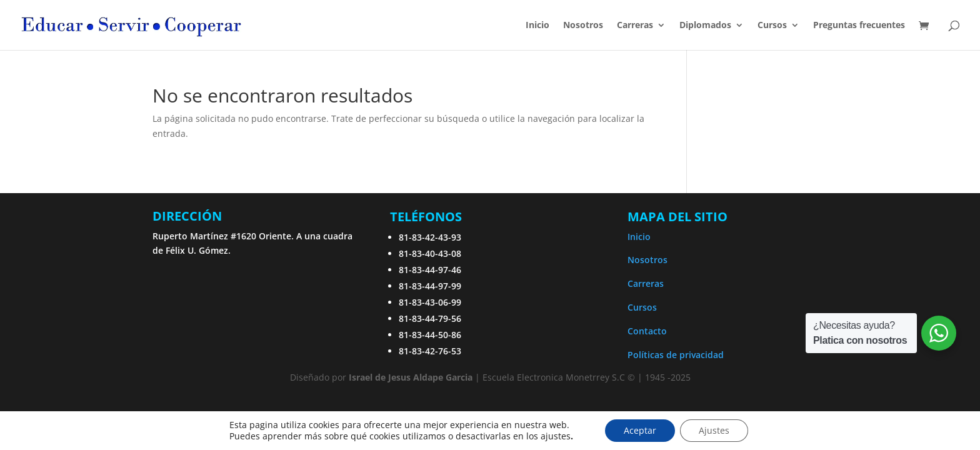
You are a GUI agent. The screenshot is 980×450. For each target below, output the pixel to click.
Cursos (772, 26)
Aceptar (640, 430)
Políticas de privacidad (676, 355)
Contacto (647, 331)
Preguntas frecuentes (859, 26)
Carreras (635, 26)
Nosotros (583, 26)
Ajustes (714, 430)
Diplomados (705, 26)
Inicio (537, 26)
